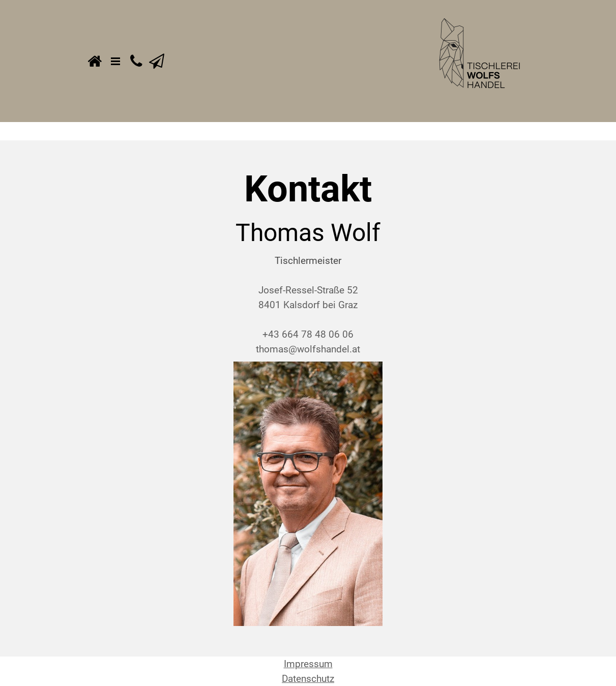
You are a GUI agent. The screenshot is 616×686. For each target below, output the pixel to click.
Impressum (308, 664)
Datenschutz (308, 679)
